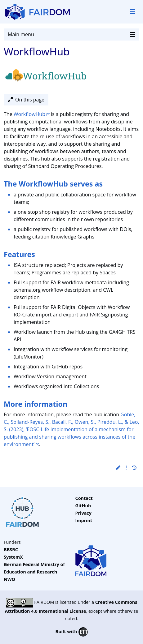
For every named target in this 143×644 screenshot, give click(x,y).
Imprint (84, 520)
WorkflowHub (29, 114)
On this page (26, 100)
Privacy (83, 513)
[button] (118, 468)
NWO (9, 579)
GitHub (83, 506)
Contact (84, 498)
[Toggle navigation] (132, 12)
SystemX (13, 557)
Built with (71, 632)
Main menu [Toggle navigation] (71, 34)
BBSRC (11, 550)
